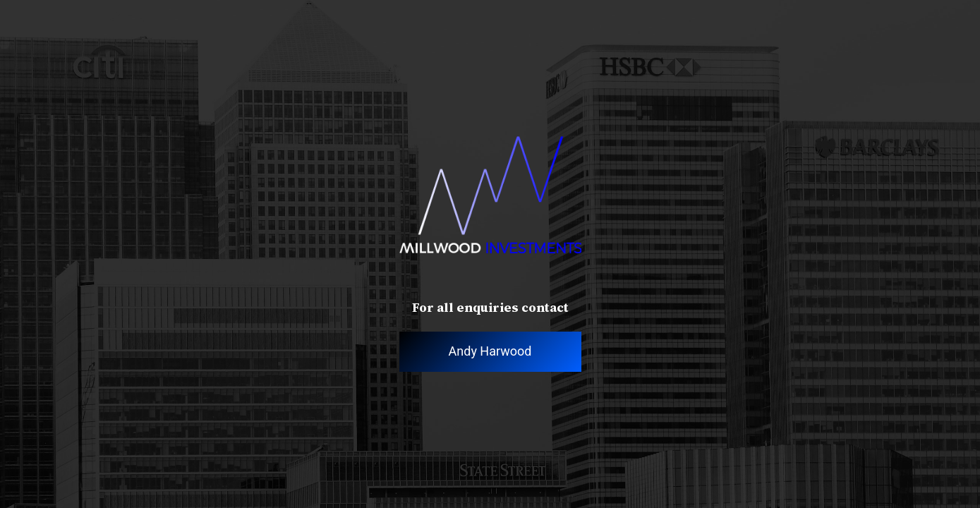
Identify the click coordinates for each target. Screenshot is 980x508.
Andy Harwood (490, 351)
